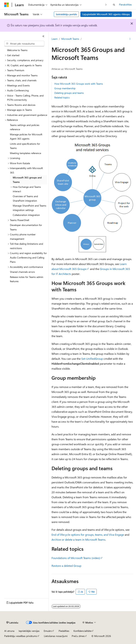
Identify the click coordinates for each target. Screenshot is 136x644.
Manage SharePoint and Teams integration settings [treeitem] (29, 208)
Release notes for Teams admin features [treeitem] (27, 279)
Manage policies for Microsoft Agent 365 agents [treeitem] (26, 137)
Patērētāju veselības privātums (21, 636)
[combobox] (24, 44)
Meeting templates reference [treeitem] (25, 153)
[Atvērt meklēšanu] (114, 5)
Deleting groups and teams (69, 93)
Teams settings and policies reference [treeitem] (25, 127)
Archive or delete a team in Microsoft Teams (78, 539)
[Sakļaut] (43, 36)
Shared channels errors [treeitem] (22, 272)
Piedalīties (64, 631)
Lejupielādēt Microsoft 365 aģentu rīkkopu (106, 14)
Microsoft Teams (70, 39)
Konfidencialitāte (82, 631)
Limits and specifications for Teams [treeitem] (25, 146)
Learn (55, 39)
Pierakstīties (125, 5)
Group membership (65, 88)
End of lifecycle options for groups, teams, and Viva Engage (88, 535)
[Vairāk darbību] (130, 39)
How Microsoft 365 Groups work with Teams (79, 84)
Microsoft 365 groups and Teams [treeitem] (27, 180)
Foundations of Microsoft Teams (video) (76, 558)
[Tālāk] (106, 5)
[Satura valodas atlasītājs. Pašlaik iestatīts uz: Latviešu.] (12, 623)
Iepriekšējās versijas (29, 631)
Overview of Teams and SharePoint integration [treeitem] (25, 198)
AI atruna (9, 631)
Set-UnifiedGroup (92, 359)
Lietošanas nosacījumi (56, 636)
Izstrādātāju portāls (66, 14)
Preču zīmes (78, 636)
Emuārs (48, 631)
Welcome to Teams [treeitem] (17, 50)
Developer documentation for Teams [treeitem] (26, 227)
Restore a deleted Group (66, 566)
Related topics (62, 97)
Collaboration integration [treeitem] (26, 215)
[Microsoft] (7, 5)
